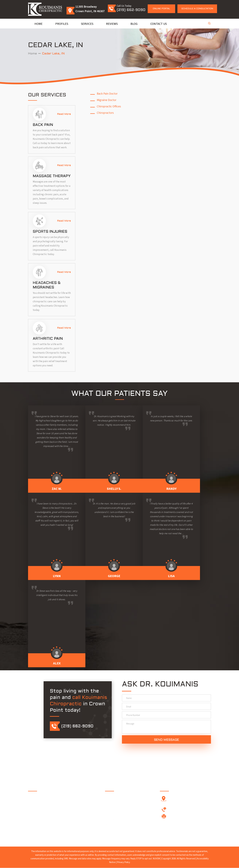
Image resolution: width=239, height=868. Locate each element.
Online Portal (161, 9)
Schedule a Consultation (197, 9)
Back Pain (43, 125)
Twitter (43, 818)
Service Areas (114, 814)
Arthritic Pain (48, 339)
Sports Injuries (50, 232)
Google (52, 818)
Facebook (34, 818)
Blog (134, 24)
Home (38, 24)
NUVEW (156, 859)
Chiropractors (105, 113)
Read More (64, 114)
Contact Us (159, 24)
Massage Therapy (52, 176)
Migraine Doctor (107, 100)
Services (87, 24)
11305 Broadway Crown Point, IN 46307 (187, 800)
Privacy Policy (124, 862)
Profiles (62, 24)
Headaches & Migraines (47, 285)
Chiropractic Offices (109, 107)
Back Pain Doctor (107, 94)
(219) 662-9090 (131, 10)
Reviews (112, 24)
